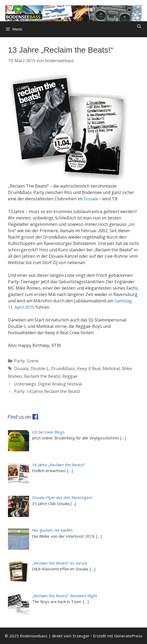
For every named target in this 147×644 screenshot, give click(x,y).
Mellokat (111, 368)
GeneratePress (128, 636)
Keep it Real (89, 368)
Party (19, 361)
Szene (33, 361)
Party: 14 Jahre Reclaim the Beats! (47, 391)
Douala (91, 199)
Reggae (70, 376)
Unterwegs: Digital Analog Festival (48, 384)
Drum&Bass (63, 368)
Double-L (40, 368)
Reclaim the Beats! (42, 376)
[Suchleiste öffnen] (139, 27)
